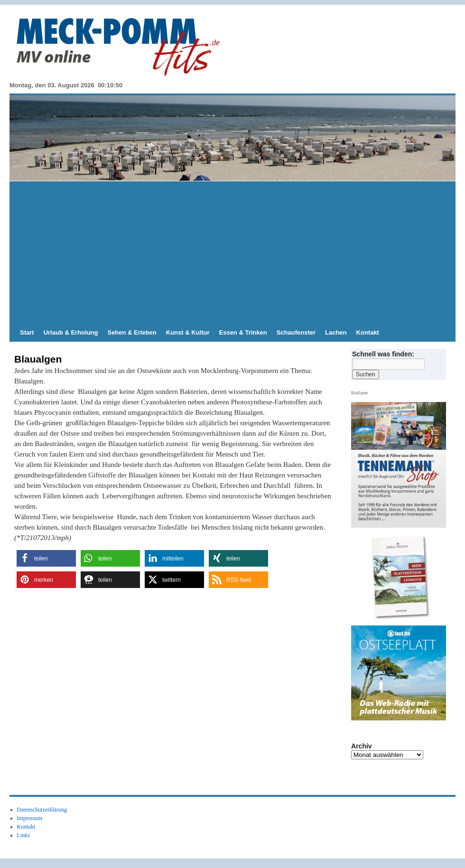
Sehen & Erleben (132, 332)
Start (27, 332)
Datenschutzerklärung (42, 810)
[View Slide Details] (402, 577)
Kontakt (368, 332)
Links (23, 835)
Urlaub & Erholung (71, 332)
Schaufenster (296, 332)
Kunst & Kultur (188, 332)
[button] (46, 558)
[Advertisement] (232, 252)
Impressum (30, 818)
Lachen (336, 332)
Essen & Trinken (243, 332)
